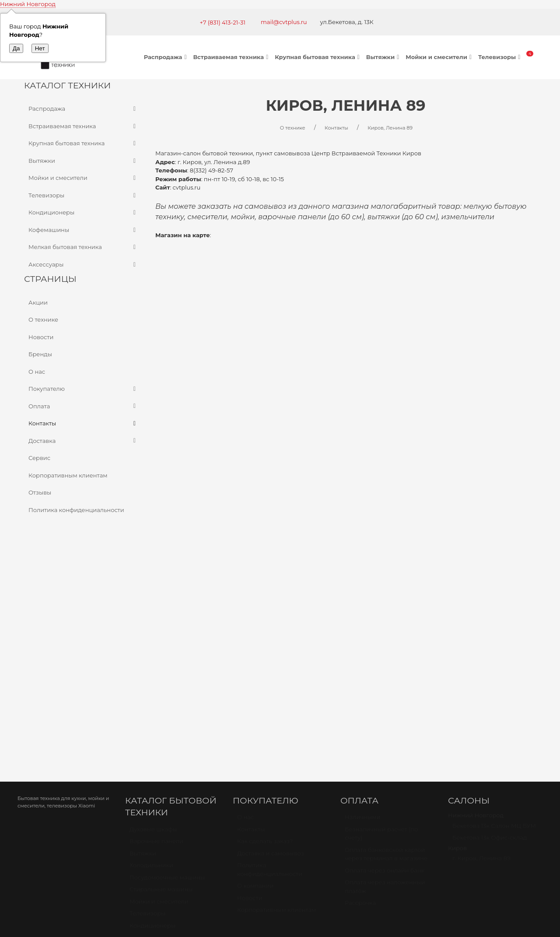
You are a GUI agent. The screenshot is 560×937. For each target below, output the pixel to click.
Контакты (83, 424)
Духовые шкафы (153, 623)
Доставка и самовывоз (271, 647)
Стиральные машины (161, 683)
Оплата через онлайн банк (385, 664)
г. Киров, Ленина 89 (481, 652)
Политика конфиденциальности (76, 510)
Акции (38, 302)
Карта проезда (167, 793)
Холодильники (151, 659)
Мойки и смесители (440, 57)
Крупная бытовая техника (318, 57)
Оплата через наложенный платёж (385, 680)
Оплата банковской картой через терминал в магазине (386, 648)
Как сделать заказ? (265, 635)
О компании (255, 679)
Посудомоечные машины (167, 671)
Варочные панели (156, 635)
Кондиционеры (83, 213)
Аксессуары (83, 265)
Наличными (362, 611)
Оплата (83, 407)
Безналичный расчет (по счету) (381, 627)
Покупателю (83, 389)
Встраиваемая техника (232, 57)
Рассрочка (360, 696)
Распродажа (166, 57)
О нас (37, 372)
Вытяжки (384, 57)
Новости (41, 337)
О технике (43, 319)
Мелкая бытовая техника (83, 247)
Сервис (39, 458)
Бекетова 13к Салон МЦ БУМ (494, 619)
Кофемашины (83, 230)
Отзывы (40, 492)
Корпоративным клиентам (68, 475)
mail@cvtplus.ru (284, 22)
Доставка (83, 441)
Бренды (40, 354)
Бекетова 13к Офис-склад (490, 631)
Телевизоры (500, 57)
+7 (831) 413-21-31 (222, 22)
